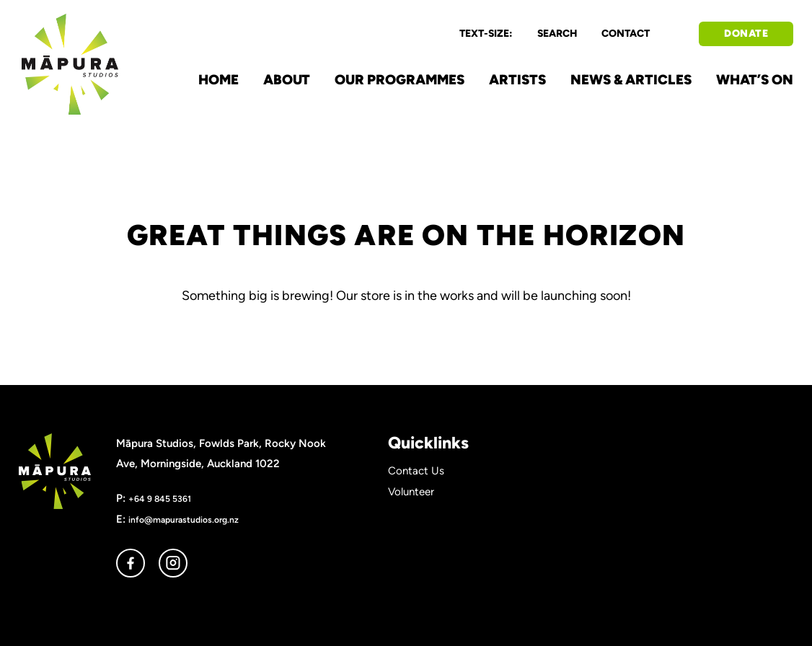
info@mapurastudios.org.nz (184, 519)
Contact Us (416, 471)
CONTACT (626, 34)
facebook (131, 563)
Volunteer (411, 492)
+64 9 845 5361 (160, 499)
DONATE (746, 34)
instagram (173, 563)
